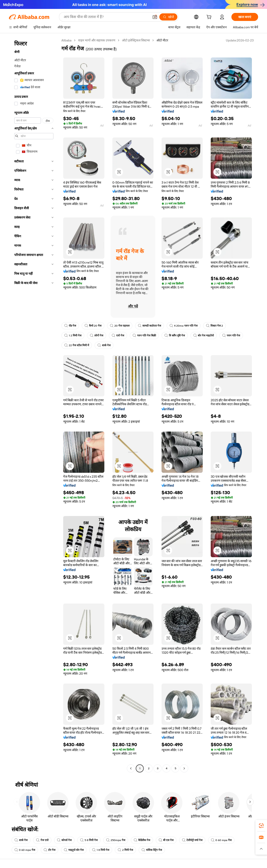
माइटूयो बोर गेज (74, 850)
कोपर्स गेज (64, 840)
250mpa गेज (116, 840)
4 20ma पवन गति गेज (184, 326)
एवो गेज (118, 336)
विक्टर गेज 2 (214, 326)
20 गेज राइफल (120, 326)
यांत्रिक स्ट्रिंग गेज (152, 850)
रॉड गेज (70, 326)
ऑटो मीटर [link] (162, 40)
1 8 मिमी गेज (101, 850)
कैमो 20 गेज (93, 326)
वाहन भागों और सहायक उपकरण (97, 40)
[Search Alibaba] (106, 17)
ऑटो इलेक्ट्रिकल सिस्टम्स (136, 40)
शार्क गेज (104, 345)
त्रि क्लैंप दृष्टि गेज (175, 336)
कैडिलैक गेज (142, 840)
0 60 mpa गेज (221, 840)
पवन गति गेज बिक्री (144, 336)
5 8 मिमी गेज (89, 840)
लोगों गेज (97, 336)
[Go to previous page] (131, 768)
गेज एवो (42, 840)
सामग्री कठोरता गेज (150, 326)
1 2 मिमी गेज (73, 336)
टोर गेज (50, 850)
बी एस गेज (166, 840)
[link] (261, 826)
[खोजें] (168, 17)
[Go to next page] (184, 768)
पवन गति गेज (231, 336)
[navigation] (34, 405)
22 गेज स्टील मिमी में (77, 345)
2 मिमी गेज (125, 850)
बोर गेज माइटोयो (204, 336)
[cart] (210, 18)
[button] (155, 17)
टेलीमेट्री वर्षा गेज (192, 840)
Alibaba (66, 40)
